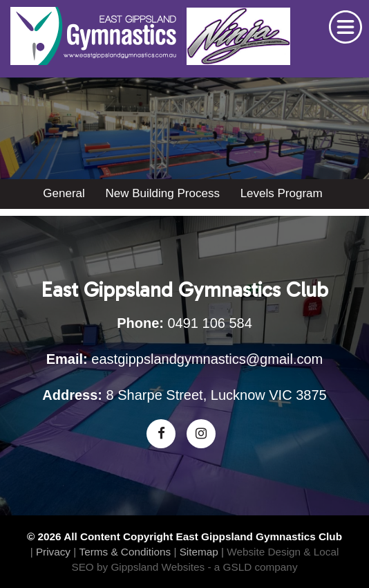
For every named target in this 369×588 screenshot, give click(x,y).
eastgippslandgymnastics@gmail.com (207, 359)
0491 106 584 (210, 323)
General (64, 193)
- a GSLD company (252, 567)
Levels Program (282, 193)
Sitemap (199, 552)
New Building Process (163, 193)
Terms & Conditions (125, 552)
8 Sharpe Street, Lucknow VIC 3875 (217, 395)
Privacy (53, 552)
